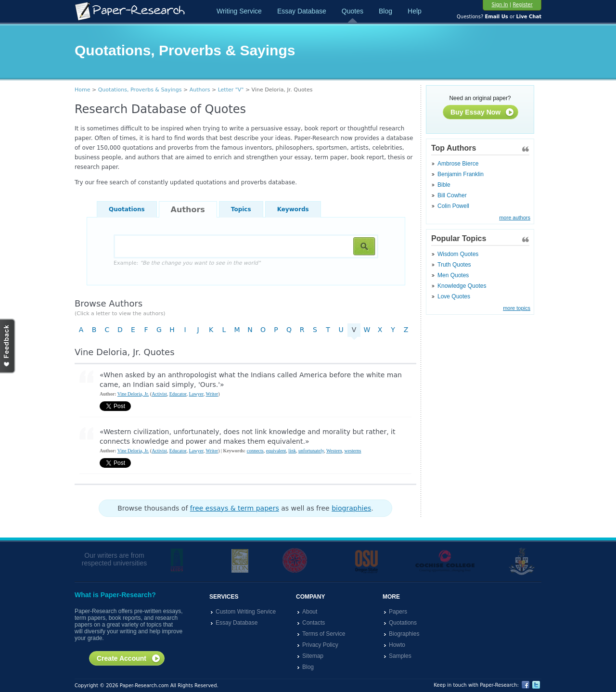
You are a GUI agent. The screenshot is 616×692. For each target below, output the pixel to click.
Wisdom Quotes (458, 254)
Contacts (314, 623)
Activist (159, 394)
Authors (200, 90)
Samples (400, 656)
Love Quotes (454, 296)
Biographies (404, 634)
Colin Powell (453, 206)
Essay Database (302, 11)
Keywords (293, 209)
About (310, 612)
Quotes (353, 11)
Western (334, 451)
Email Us (496, 17)
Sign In (500, 5)
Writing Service (239, 11)
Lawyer (196, 394)
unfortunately (311, 451)
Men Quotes (453, 275)
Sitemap (313, 656)
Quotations (127, 209)
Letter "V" (231, 90)
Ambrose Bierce (458, 164)
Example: (187, 263)
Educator (178, 394)
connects (255, 451)
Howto (397, 645)
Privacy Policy (320, 645)
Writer (212, 394)
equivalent (276, 451)
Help (415, 11)
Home (82, 90)
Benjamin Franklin (461, 174)
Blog (385, 11)
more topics (517, 308)
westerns (353, 451)
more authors (515, 218)
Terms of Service (324, 634)
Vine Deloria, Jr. (133, 394)
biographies (351, 508)
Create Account (129, 659)
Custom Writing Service (246, 612)
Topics (241, 209)
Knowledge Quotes (462, 286)
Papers (398, 612)
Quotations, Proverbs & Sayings (140, 90)
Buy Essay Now (482, 113)
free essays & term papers (235, 508)
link (292, 451)
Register (522, 5)
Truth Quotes (454, 265)
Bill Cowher (452, 195)
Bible (444, 185)
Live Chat (529, 17)
